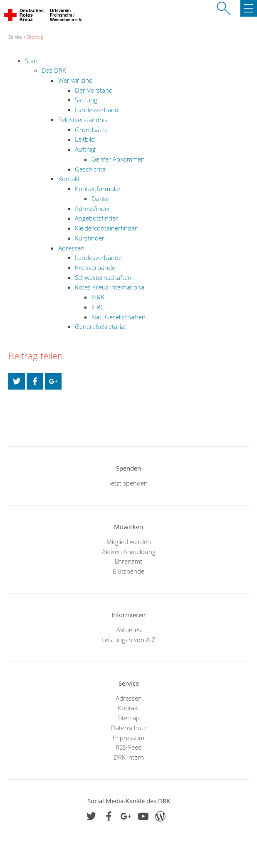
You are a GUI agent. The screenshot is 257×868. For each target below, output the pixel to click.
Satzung (86, 100)
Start (32, 61)
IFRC (98, 307)
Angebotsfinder (96, 218)
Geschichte (90, 169)
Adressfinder (93, 208)
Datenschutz (129, 728)
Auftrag (85, 149)
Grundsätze (91, 130)
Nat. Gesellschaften (119, 317)
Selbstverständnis (83, 120)
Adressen (71, 248)
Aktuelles (129, 630)
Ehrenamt (128, 561)
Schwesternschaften (103, 277)
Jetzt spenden (128, 483)
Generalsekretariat (101, 326)
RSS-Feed (129, 747)
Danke (100, 199)
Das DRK (54, 70)
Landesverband (97, 110)
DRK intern (129, 757)
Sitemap (35, 37)
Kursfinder (90, 238)
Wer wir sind (75, 80)
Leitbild (85, 139)
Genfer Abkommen (118, 159)
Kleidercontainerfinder (106, 228)
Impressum (128, 738)
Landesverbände (98, 257)
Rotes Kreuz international (110, 287)
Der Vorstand (94, 90)
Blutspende (128, 571)
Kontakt (69, 179)
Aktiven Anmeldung (129, 552)
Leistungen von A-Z (128, 640)
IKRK (98, 297)
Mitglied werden (129, 542)
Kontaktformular (98, 189)
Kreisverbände (95, 267)
